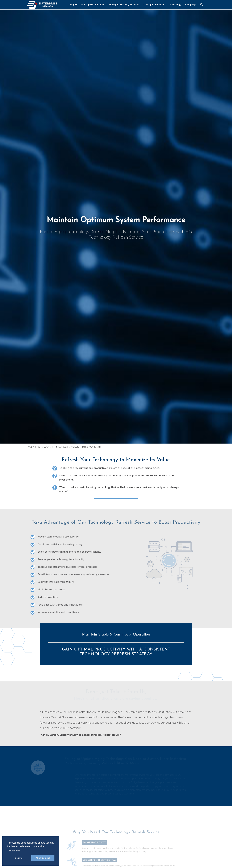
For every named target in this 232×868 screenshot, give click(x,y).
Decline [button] (19, 858)
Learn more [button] (14, 850)
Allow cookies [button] (43, 858)
